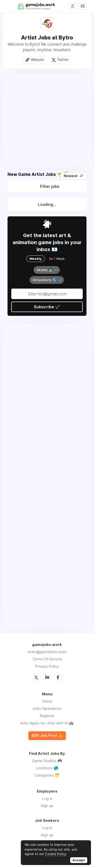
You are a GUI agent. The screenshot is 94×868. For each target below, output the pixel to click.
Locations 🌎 (47, 768)
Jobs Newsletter (47, 708)
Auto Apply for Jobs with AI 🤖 (47, 723)
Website (37, 60)
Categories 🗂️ (47, 775)
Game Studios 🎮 (47, 761)
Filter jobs (50, 186)
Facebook (58, 677)
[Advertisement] (47, 121)
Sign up (47, 806)
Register (47, 716)
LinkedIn (47, 677)
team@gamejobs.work (47, 652)
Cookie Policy (56, 854)
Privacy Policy (47, 666)
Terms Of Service (47, 659)
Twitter (63, 60)
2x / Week (57, 259)
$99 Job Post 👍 (47, 736)
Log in (47, 798)
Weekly (36, 259)
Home (47, 701)
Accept (79, 860)
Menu (11, 6)
